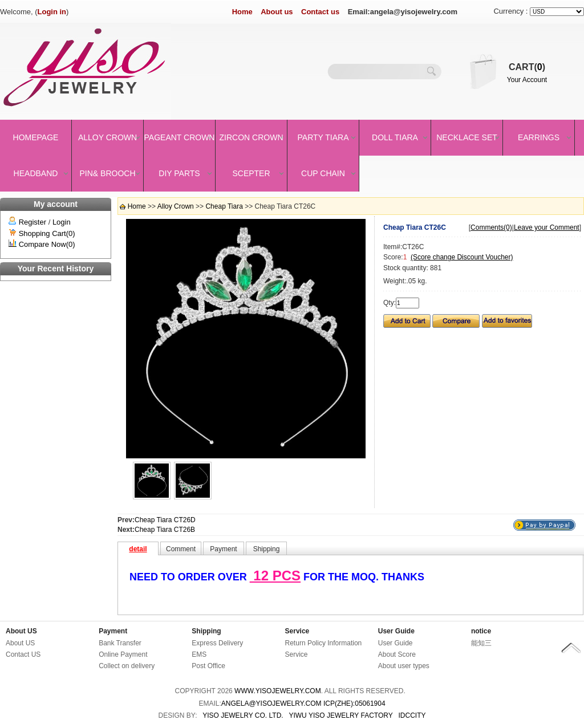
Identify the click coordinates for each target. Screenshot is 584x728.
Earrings (539, 137)
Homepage (36, 137)
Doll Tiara (395, 137)
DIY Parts (179, 173)
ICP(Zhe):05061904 (354, 703)
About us (277, 12)
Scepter (251, 173)
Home (242, 12)
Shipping (206, 631)
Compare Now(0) (47, 244)
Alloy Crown (108, 137)
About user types (404, 666)
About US (21, 631)
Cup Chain (323, 173)
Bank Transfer (120, 643)
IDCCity (412, 715)
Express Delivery (217, 643)
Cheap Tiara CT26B (165, 530)
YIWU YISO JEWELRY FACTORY (340, 715)
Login (62, 222)
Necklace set (467, 137)
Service (297, 631)
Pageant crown (180, 137)
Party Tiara (323, 137)
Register (33, 222)
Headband (36, 173)
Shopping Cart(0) (47, 233)
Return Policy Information (324, 643)
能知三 (481, 643)
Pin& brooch (107, 173)
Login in (52, 12)
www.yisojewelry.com (278, 691)
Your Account (527, 80)
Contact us (320, 12)
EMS (199, 654)
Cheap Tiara (224, 206)
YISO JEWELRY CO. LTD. (243, 715)
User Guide (396, 631)
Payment (113, 631)
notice (481, 631)
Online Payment (123, 654)
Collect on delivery (127, 666)
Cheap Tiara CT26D (165, 520)
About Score (397, 654)
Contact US (23, 654)
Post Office (208, 666)
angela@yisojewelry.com (271, 703)
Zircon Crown (252, 137)
